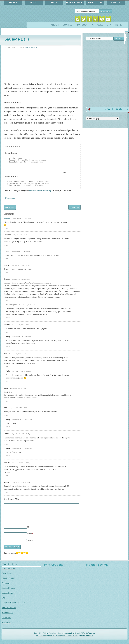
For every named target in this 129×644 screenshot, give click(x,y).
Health (116, 3)
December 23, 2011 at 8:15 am (22, 371)
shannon (7, 218)
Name (30, 527)
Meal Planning (7, 613)
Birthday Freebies (9, 578)
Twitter (83, 19)
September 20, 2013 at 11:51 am (22, 420)
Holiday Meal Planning (40, 191)
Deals (13, 3)
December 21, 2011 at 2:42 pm (29, 305)
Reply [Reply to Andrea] (6, 300)
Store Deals (6, 622)
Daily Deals (6, 573)
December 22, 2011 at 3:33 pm (22, 337)
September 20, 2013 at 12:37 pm (22, 434)
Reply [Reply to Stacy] (6, 401)
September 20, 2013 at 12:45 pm (22, 448)
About (55, 25)
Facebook (90, 19)
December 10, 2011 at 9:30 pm (20, 265)
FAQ (4, 598)
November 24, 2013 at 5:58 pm (22, 463)
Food (34, 3)
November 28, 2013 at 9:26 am (20, 482)
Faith (54, 3)
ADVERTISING (41, 635)
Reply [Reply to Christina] (6, 245)
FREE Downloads (9, 568)
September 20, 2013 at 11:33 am (19, 408)
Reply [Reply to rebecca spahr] (8, 318)
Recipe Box (6, 618)
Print (65, 172)
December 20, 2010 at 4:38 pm (22, 218)
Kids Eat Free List (9, 608)
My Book (83, 25)
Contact (68, 25)
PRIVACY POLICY (87, 635)
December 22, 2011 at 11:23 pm (19, 354)
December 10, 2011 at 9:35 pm (21, 279)
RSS (77, 19)
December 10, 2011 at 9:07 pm (21, 252)
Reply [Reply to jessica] (6, 492)
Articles (98, 25)
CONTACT (52, 635)
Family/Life (95, 3)
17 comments (10, 198)
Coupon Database (9, 588)
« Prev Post (10, 207)
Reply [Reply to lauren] (6, 273)
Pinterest (96, 19)
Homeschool (75, 3)
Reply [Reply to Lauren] (6, 444)
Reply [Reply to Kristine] (6, 332)
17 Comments (31, 48)
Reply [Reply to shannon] (6, 228)
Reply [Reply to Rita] (6, 367)
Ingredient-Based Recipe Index (14, 603)
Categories (6, 583)
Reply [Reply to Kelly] (8, 347)
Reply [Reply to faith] (6, 415)
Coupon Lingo (7, 593)
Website (30, 540)
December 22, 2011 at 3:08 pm (22, 325)
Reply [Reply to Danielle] (6, 476)
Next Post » (75, 207)
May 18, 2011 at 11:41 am (21, 235)
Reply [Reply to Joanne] (6, 259)
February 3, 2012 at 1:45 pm (19, 388)
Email (108, 19)
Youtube (102, 19)
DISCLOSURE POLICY (70, 635)
